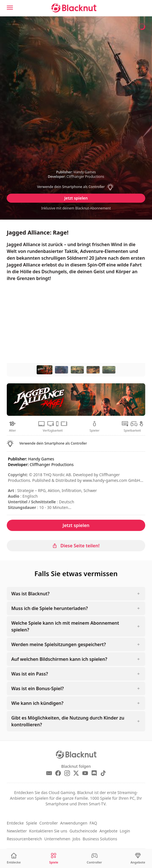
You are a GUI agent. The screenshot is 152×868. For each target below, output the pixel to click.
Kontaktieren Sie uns (48, 831)
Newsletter (17, 831)
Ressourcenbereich (24, 839)
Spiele (31, 823)
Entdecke (15, 823)
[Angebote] (138, 859)
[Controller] (94, 859)
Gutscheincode (83, 831)
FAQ (93, 823)
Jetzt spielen (76, 198)
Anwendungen (74, 823)
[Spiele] (54, 859)
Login (125, 831)
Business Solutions (100, 839)
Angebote (108, 831)
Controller (49, 823)
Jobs (76, 839)
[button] (76, 187)
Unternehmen (57, 839)
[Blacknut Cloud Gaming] (74, 8)
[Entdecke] (14, 859)
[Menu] (10, 8)
